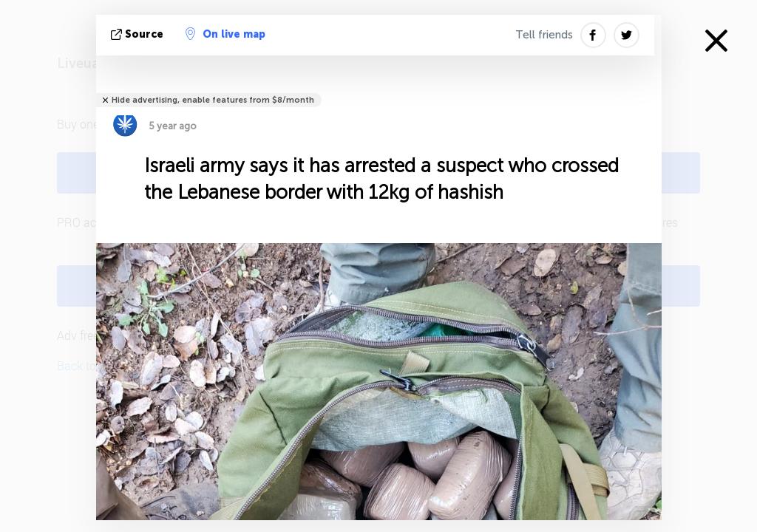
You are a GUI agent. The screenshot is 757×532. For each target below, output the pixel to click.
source (139, 34)
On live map (225, 34)
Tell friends (544, 35)
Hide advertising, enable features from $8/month (213, 100)
